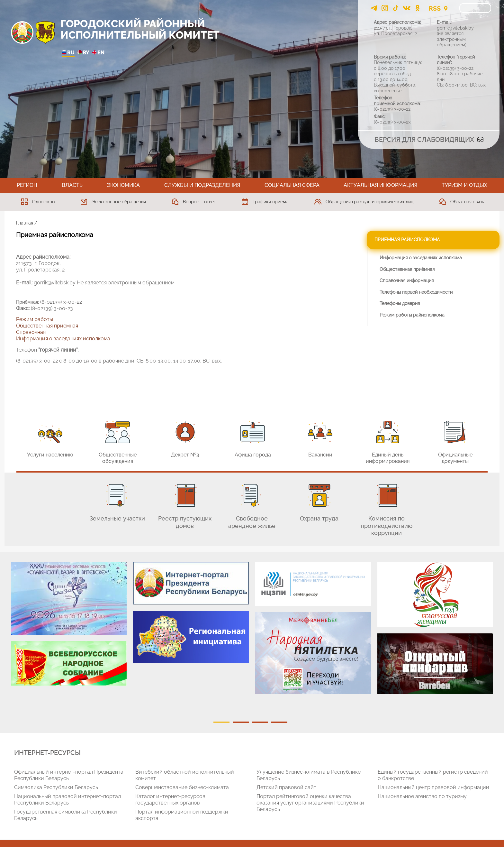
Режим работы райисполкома (412, 315)
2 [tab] (241, 722)
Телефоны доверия (400, 303)
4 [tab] (279, 722)
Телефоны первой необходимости (416, 292)
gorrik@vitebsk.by (455, 28)
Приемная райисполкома (407, 240)
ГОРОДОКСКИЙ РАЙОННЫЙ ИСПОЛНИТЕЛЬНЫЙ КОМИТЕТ (140, 29)
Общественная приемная (47, 326)
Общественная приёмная (407, 269)
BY (83, 53)
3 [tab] (260, 722)
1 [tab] (221, 722)
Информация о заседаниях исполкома (63, 339)
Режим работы (35, 319)
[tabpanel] (69, 627)
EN (98, 53)
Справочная (31, 332)
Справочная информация (407, 281)
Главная (25, 223)
